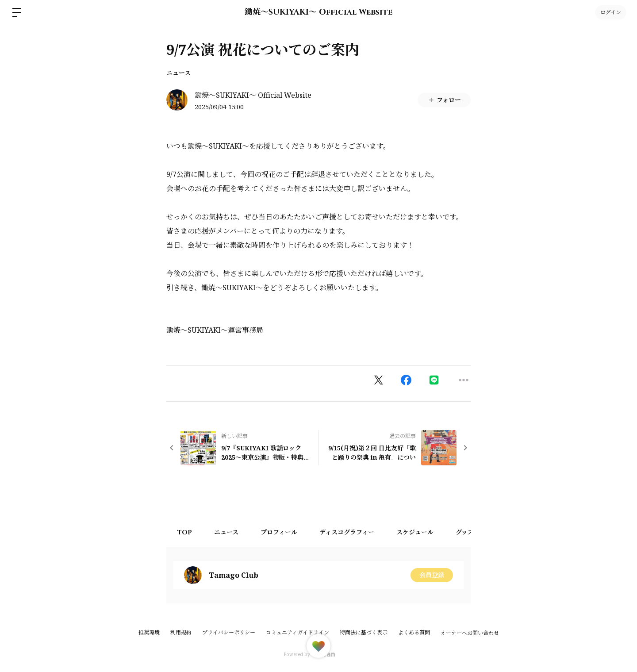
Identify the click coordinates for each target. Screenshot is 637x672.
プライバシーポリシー (229, 632)
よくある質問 (414, 632)
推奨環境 (149, 632)
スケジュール (415, 532)
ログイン (611, 12)
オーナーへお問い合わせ (470, 633)
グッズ (465, 532)
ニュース (178, 73)
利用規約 (181, 632)
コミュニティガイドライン (297, 632)
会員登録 (432, 575)
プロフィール (279, 532)
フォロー (444, 100)
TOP (185, 532)
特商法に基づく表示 (364, 632)
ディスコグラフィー (347, 532)
